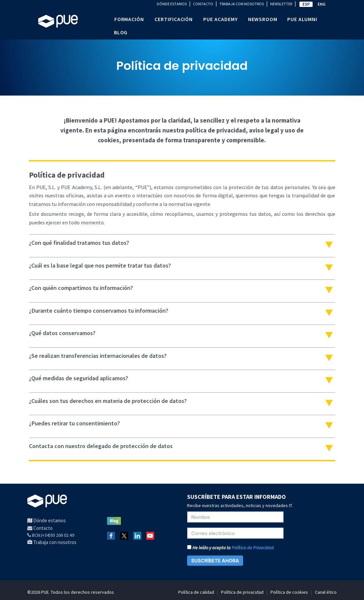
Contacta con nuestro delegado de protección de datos (101, 446)
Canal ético (326, 592)
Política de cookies (289, 592)
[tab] (182, 243)
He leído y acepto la (230, 548)
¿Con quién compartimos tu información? (81, 288)
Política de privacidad (242, 592)
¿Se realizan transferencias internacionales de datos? (98, 356)
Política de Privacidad (253, 548)
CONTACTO (203, 4)
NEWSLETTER (281, 4)
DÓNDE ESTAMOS (172, 4)
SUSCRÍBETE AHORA (215, 561)
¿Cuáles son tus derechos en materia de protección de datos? (108, 401)
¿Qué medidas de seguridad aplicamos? (79, 378)
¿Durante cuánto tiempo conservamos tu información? (99, 311)
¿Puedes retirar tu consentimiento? (74, 423)
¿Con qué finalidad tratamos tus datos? (79, 243)
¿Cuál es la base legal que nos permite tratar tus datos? (100, 265)
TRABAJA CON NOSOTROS (242, 4)
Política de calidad (196, 592)
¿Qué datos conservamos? (62, 333)
